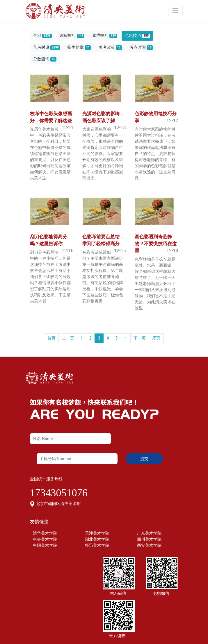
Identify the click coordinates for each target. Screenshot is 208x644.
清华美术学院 (45, 533)
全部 (42, 36)
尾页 (156, 338)
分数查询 (45, 59)
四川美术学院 (149, 539)
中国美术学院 (45, 545)
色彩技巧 (137, 36)
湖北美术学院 (97, 539)
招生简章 (79, 47)
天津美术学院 (97, 533)
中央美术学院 (45, 539)
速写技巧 (72, 36)
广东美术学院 (149, 533)
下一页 (140, 338)
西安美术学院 (149, 545)
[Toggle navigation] (175, 11)
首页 (51, 338)
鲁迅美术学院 (97, 545)
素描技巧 (105, 36)
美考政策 (110, 47)
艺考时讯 (47, 47)
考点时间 (141, 47)
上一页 (68, 338)
